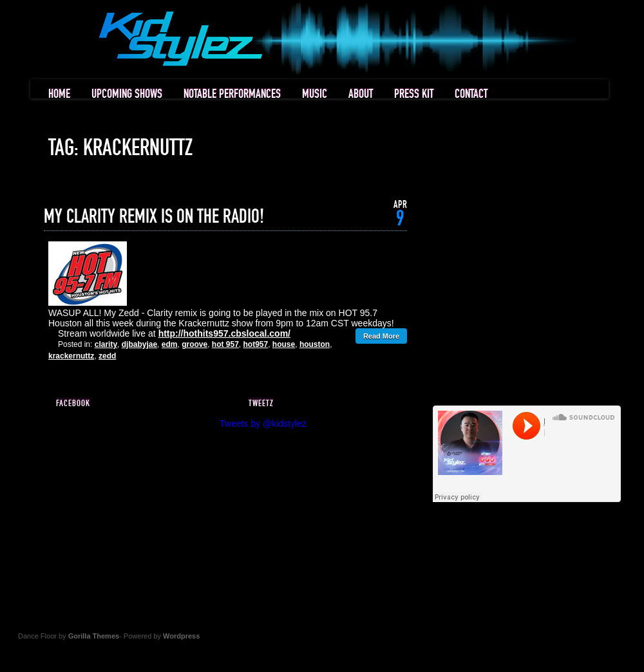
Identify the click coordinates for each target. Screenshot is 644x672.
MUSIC (315, 94)
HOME (59, 94)
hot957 (256, 344)
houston (315, 344)
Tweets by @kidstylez (263, 424)
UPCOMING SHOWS (127, 94)
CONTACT (471, 94)
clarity (106, 344)
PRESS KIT (414, 94)
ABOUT (361, 94)
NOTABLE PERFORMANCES (232, 94)
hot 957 (225, 344)
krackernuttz (71, 356)
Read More (381, 336)
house (284, 344)
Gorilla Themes (94, 636)
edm (170, 344)
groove (194, 344)
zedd (107, 356)
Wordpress (181, 636)
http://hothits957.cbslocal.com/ (224, 333)
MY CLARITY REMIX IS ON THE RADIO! (154, 217)
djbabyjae (139, 344)
